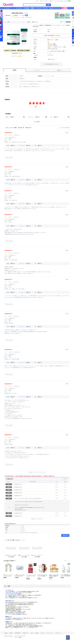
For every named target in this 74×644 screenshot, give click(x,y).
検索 (48, 5)
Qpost (52, 1)
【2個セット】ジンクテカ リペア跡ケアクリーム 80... (37, 555)
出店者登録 (37, 633)
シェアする (15, 56)
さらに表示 (37, 122)
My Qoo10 (42, 1)
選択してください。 (52, 59)
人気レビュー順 (9, 128)
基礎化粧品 (29, 22)
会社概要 (6, 633)
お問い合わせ (65, 535)
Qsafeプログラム (58, 633)
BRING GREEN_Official (17, 13)
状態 (8, 482)
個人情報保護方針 (18, 633)
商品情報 (14, 70)
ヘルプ (56, 1)
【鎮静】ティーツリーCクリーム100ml (24, 555)
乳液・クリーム (35, 22)
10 (43, 472)
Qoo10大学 (66, 1)
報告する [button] (21, 56)
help (24, 79)
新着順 (15, 128)
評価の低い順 (28, 128)
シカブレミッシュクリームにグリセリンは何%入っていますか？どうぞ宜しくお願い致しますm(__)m (28, 498)
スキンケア (23, 22)
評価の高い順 (21, 128)
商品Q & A (59, 70)
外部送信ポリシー (26, 633)
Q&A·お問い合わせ (29, 17)
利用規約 (11, 633)
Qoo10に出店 (60, 1)
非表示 (66, 479)
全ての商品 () (15, 15)
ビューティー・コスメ (16, 22)
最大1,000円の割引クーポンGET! (51, 35)
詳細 (56, 40)
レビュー (37, 70)
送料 (35, 44)
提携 (32, 633)
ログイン (37, 1)
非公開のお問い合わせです (18, 484)
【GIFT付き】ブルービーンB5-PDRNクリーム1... (11, 555)
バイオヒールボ (36, 25)
